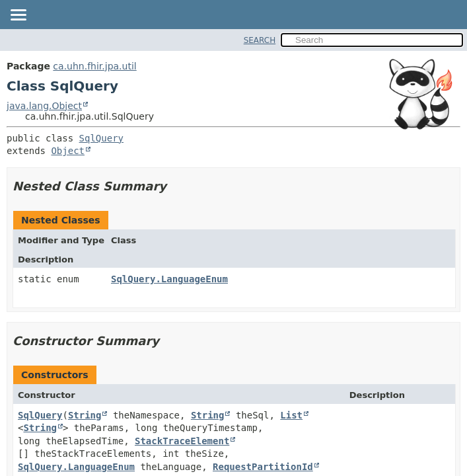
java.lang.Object (44, 106)
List (291, 415)
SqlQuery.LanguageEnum (169, 279)
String (85, 415)
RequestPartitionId (263, 467)
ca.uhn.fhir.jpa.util (94, 66)
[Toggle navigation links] (18, 16)
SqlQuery (101, 138)
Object (68, 151)
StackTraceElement (182, 441)
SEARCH (260, 40)
